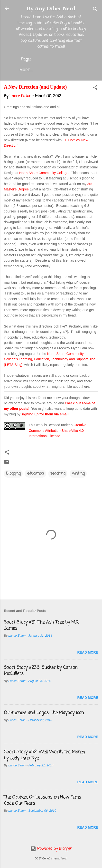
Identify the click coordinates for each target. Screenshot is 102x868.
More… (26, 70)
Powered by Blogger (51, 849)
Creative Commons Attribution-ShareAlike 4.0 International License (58, 430)
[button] (95, 88)
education (35, 474)
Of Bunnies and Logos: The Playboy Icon (44, 713)
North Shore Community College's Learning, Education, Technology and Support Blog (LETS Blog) (50, 359)
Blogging (13, 474)
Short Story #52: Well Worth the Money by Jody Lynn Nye (44, 755)
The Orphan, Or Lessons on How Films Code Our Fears (42, 800)
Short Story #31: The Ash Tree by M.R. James (42, 625)
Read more (88, 652)
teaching (58, 474)
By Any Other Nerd (51, 8)
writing (78, 474)
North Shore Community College (44, 173)
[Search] (95, 10)
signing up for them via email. (46, 414)
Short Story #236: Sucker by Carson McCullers (41, 671)
